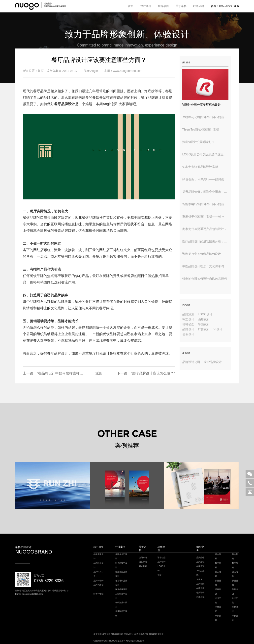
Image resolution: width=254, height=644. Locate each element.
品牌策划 (188, 314)
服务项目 (163, 6)
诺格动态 (188, 324)
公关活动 (218, 574)
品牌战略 (200, 558)
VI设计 (218, 329)
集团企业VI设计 (121, 557)
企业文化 (218, 600)
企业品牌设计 (213, 362)
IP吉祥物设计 (98, 596)
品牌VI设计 (98, 581)
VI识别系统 (200, 573)
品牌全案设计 (98, 557)
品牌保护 (218, 609)
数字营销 (218, 565)
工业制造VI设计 (121, 596)
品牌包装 (200, 588)
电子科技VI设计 (121, 565)
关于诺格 (181, 6)
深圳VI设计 (129, 634)
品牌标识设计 (98, 565)
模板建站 (153, 634)
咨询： (225, 6)
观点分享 (52, 71)
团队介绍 (143, 562)
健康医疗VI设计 (121, 614)
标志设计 (188, 319)
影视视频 (218, 583)
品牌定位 (200, 562)
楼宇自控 (106, 634)
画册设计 (204, 319)
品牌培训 (218, 592)
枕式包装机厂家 (141, 634)
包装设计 (188, 334)
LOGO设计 (205, 314)
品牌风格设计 (98, 587)
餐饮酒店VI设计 (121, 605)
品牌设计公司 (191, 362)
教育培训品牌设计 (121, 583)
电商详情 (200, 593)
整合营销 (218, 557)
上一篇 (53, 373)
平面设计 (204, 324)
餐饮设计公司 (117, 634)
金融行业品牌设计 (121, 574)
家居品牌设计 (121, 589)
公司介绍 (143, 558)
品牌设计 (61, 353)
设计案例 (146, 6)
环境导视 (200, 597)
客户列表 (143, 566)
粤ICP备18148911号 (135, 641)
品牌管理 (200, 566)
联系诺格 (199, 6)
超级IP (199, 579)
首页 (131, 6)
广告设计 (204, 329)
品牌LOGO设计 (98, 574)
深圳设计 (161, 634)
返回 (99, 373)
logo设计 (218, 618)
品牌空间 (200, 584)
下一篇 (146, 373)
